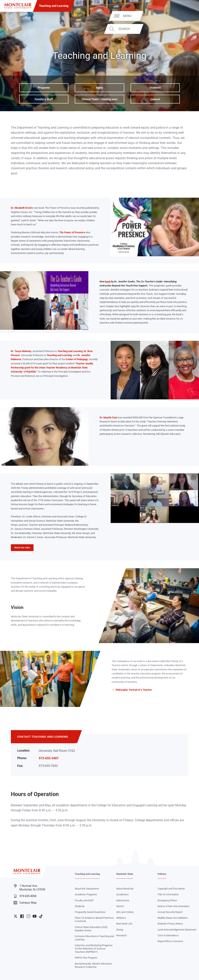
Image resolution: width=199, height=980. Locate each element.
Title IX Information (168, 894)
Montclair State (125, 874)
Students (155, 88)
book (108, 282)
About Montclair (125, 889)
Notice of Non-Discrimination (173, 906)
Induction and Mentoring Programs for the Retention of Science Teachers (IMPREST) (94, 949)
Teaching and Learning (54, 6)
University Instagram (28, 916)
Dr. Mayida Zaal (108, 417)
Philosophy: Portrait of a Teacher (134, 690)
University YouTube (35, 916)
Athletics (121, 918)
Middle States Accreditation (173, 918)
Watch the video (22, 548)
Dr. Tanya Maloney (21, 351)
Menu (187, 16)
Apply (99, 88)
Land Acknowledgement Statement (177, 930)
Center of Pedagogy (77, 359)
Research (121, 935)
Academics (122, 894)
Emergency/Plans (167, 900)
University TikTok (41, 916)
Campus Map (25, 903)
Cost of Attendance (168, 935)
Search (184, 29)
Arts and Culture (125, 912)
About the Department (87, 889)
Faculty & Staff (44, 99)
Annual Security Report (170, 912)
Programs (44, 88)
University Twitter (16, 916)
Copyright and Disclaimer (171, 889)
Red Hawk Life (124, 924)
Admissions (123, 900)
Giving (120, 930)
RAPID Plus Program (86, 958)
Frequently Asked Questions (90, 912)
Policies (162, 874)
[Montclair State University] (18, 6)
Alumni (120, 906)
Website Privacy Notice (170, 924)
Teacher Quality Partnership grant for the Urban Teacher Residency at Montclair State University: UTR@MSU (52, 368)
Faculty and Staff (84, 900)
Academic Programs (86, 894)
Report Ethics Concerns (170, 941)
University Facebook (22, 916)
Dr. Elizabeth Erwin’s (22, 208)
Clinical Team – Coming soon (99, 99)
